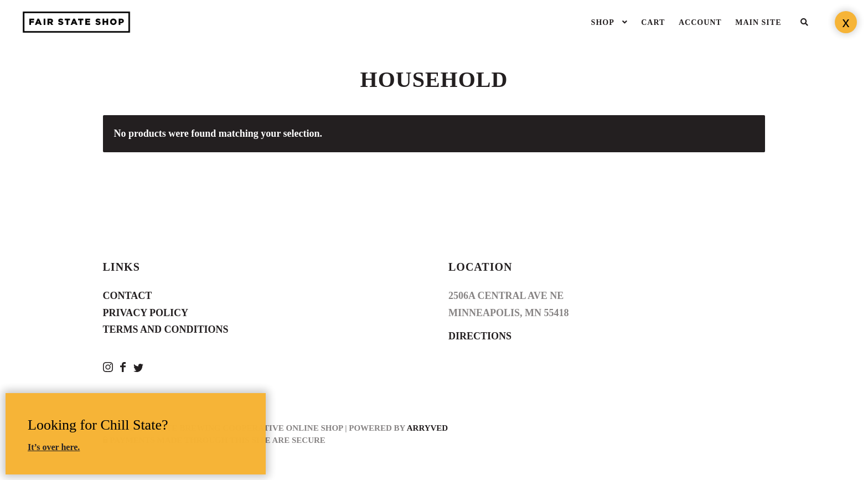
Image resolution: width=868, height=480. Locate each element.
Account (700, 22)
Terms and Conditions (166, 329)
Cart (653, 22)
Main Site (758, 22)
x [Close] (846, 22)
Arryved (427, 428)
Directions (480, 336)
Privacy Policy (146, 313)
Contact (128, 296)
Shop (603, 22)
